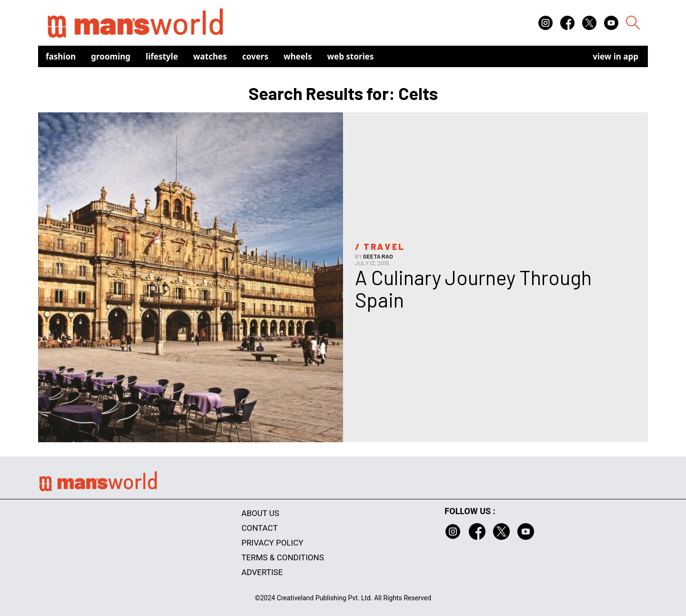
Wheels (298, 56)
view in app (615, 56)
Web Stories (351, 56)
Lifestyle (162, 56)
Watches (210, 56)
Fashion (61, 56)
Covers (255, 56)
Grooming (111, 56)
